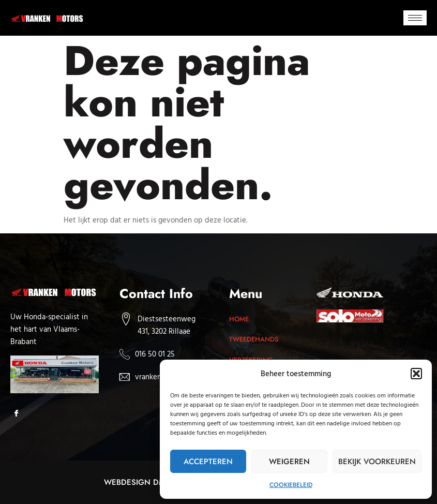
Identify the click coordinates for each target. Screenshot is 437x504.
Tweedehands (255, 339)
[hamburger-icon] (415, 18)
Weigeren (289, 462)
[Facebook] (19, 414)
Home (239, 319)
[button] (416, 374)
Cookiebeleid (291, 485)
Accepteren (208, 462)
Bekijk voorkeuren (377, 462)
